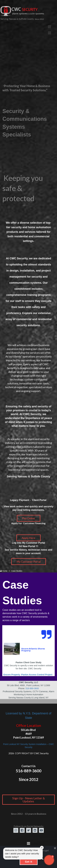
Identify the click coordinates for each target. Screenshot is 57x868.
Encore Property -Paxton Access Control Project (28, 675)
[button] (49, 860)
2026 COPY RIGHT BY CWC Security (29, 753)
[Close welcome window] (42, 848)
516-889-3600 (32, 688)
